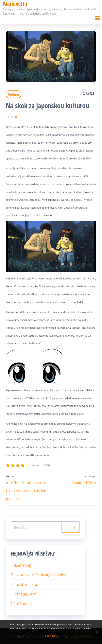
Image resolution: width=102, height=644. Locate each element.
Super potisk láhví (24, 594)
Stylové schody (21, 565)
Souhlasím (51, 636)
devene (14, 117)
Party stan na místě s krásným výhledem (39, 575)
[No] (97, 632)
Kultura (14, 94)
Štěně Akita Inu (22, 604)
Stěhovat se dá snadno (27, 584)
